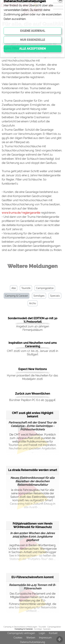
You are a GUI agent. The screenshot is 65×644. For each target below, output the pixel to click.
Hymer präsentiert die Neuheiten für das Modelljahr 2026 (32, 377)
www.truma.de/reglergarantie (21, 213)
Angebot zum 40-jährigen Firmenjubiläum (33, 328)
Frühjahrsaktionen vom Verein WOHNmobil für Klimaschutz (33, 525)
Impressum (45, 638)
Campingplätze (45, 288)
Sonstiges (39, 296)
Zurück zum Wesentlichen (33, 394)
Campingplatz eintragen (21, 633)
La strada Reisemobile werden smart (33, 470)
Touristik (26, 288)
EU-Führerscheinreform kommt (32, 577)
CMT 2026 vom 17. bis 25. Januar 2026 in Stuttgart (32, 353)
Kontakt (53, 633)
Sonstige (38, 629)
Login (42, 633)
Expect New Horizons (33, 369)
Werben (31, 638)
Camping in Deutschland (14, 627)
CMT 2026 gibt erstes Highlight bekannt (33, 415)
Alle (14, 288)
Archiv (33, 303)
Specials (55, 296)
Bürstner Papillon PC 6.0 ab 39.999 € (32, 400)
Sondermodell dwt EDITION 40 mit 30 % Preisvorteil (33, 320)
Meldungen (32, 627)
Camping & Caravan (17, 296)
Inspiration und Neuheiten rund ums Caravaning (33, 345)
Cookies (18, 638)
